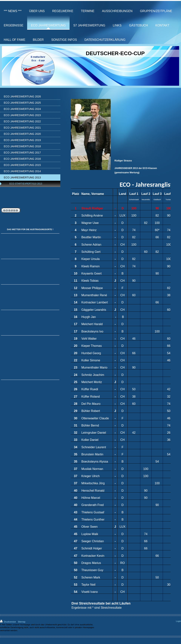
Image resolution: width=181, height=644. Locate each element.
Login (178, 621)
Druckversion (8, 622)
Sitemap (21, 622)
